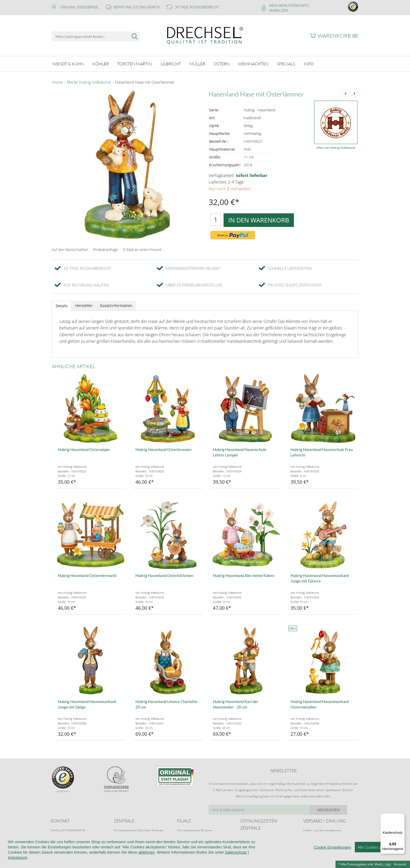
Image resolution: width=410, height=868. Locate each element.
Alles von (336, 147)
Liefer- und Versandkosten (322, 830)
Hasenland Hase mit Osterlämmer (145, 82)
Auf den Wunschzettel (70, 249)
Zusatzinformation (116, 305)
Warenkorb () (338, 36)
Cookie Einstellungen (332, 847)
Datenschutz (236, 852)
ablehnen (146, 852)
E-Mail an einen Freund (142, 249)
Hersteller (84, 305)
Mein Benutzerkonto (289, 5)
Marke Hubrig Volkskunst (89, 82)
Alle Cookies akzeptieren (378, 847)
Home (57, 82)
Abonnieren (340, 810)
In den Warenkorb (259, 219)
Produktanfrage (106, 249)
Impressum (18, 858)
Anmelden (279, 10)
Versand (400, 864)
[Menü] (402, 816)
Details (62, 305)
